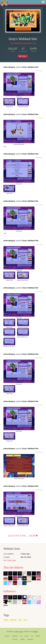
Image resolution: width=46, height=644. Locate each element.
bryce (6, 620)
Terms (22, 639)
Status (15, 639)
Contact (30, 639)
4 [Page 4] (15, 536)
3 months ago (39, 405)
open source (19, 632)
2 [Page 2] (11, 536)
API (32, 636)
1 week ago (39, 71)
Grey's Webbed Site (30, 67)
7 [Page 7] (21, 536)
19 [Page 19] (30, 536)
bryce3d (13, 620)
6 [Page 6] (19, 536)
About (7, 636)
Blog (27, 636)
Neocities (10, 632)
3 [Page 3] (13, 536)
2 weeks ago (39, 158)
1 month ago (39, 244)
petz (25, 620)
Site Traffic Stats (10, 560)
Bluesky (36, 632)
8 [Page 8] (23, 536)
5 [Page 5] (17, 536)
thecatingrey (9, 67)
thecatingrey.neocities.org (23, 43)
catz (20, 620)
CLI (21, 636)
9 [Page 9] (25, 536)
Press (38, 636)
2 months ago (39, 358)
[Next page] (37, 536)
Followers (10, 591)
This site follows (13, 568)
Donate (15, 636)
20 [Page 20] (34, 536)
